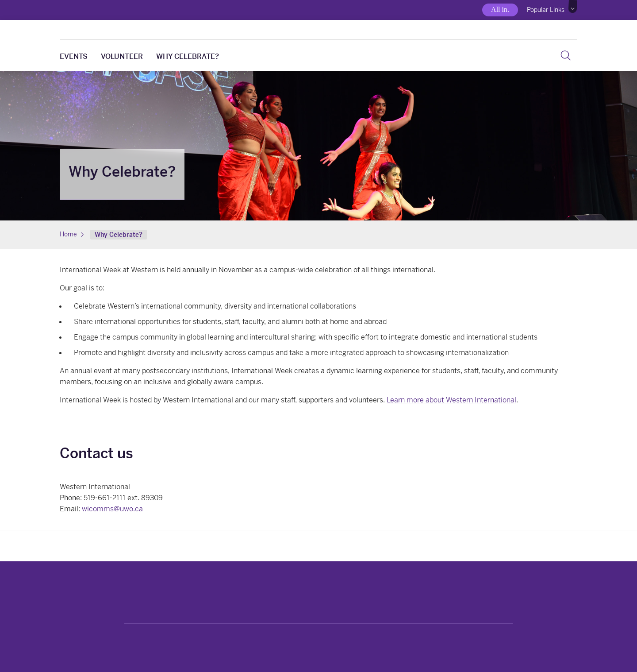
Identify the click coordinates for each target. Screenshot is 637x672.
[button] (573, 7)
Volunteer (122, 56)
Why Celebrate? (188, 56)
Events (74, 56)
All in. (500, 10)
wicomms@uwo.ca (112, 509)
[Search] (566, 55)
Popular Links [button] (546, 10)
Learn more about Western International (451, 400)
